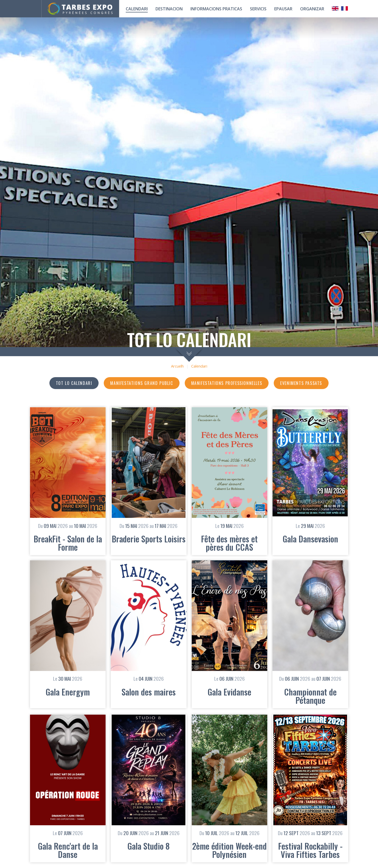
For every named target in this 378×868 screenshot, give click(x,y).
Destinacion (169, 9)
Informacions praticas (216, 9)
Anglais (335, 8)
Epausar (283, 9)
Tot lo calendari (74, 383)
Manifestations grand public (142, 383)
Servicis (258, 9)
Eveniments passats (301, 383)
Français (345, 8)
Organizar (312, 9)
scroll (189, 354)
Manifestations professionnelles (227, 383)
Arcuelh (177, 366)
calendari (137, 9)
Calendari (199, 366)
